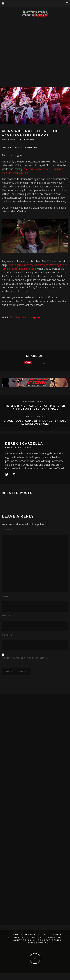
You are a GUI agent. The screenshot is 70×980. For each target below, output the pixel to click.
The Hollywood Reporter (27, 317)
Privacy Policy (37, 943)
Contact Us (22, 940)
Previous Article (35, 401)
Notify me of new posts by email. (25, 658)
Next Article (35, 417)
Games (57, 935)
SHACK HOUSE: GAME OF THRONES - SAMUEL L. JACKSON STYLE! (35, 422)
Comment (8, 530)
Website (7, 635)
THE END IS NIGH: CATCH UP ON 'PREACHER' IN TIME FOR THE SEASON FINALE (35, 407)
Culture (7, 147)
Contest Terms (49, 940)
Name (6, 596)
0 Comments (31, 147)
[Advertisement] (34, 53)
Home (15, 935)
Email (6, 616)
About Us (55, 937)
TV (44, 935)
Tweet (43, 363)
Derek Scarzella (10, 140)
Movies (18, 147)
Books (36, 937)
